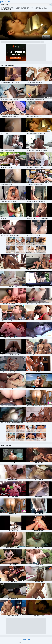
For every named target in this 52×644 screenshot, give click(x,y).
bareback (23, 42)
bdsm (3, 42)
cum (42, 42)
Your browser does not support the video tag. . (26, 26)
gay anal (28, 42)
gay (7, 42)
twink (10, 42)
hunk (14, 42)
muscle (34, 42)
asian (18, 42)
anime (38, 42)
